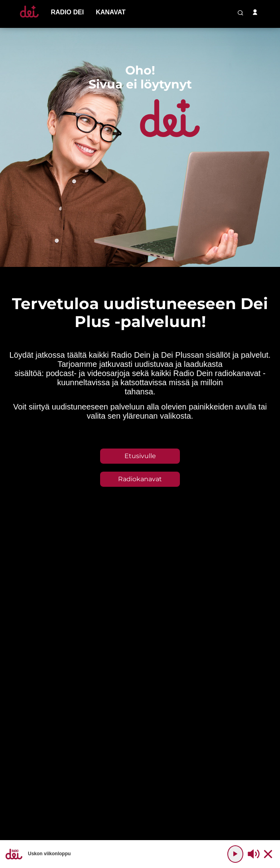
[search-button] (241, 13)
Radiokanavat (140, 479)
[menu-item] (67, 12)
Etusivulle (140, 456)
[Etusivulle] (29, 17)
